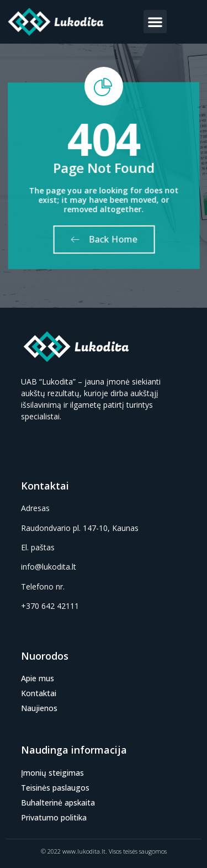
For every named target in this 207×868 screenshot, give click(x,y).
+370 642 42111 (50, 606)
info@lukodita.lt (49, 567)
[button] (155, 22)
